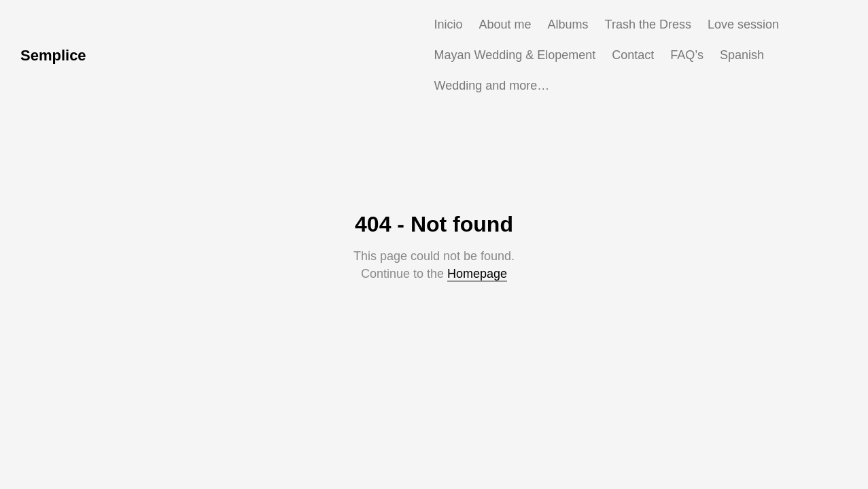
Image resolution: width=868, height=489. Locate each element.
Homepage (477, 274)
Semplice (53, 55)
